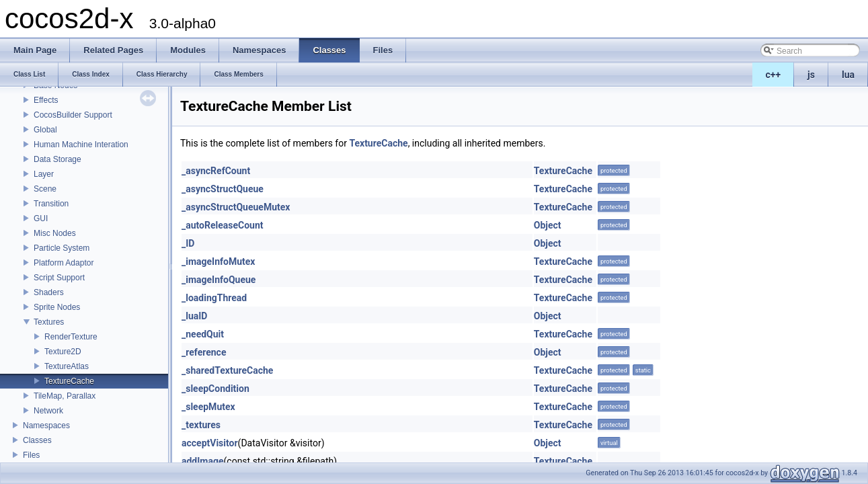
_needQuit (203, 334)
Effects (46, 100)
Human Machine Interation (81, 145)
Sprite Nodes (57, 307)
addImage (203, 461)
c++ (774, 75)
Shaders (49, 292)
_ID (188, 243)
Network (48, 411)
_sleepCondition (215, 389)
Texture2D (63, 352)
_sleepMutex (208, 407)
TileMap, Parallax (65, 396)
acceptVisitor (210, 443)
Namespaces (46, 426)
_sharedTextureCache (227, 370)
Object (548, 225)
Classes (37, 440)
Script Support (59, 278)
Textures (49, 322)
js (811, 75)
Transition (51, 204)
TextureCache (69, 381)
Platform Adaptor (64, 263)
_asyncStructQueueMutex (236, 207)
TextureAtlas (67, 366)
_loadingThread (214, 298)
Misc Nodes (55, 233)
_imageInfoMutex (218, 261)
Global (45, 130)
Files (31, 455)
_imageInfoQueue (219, 280)
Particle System (62, 248)
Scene (45, 189)
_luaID (194, 316)
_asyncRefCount (216, 171)
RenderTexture (71, 337)
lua (848, 75)
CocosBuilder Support (73, 115)
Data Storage (57, 159)
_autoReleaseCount (223, 225)
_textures (201, 425)
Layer (44, 174)
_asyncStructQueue (223, 189)
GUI (41, 218)
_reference (204, 352)
